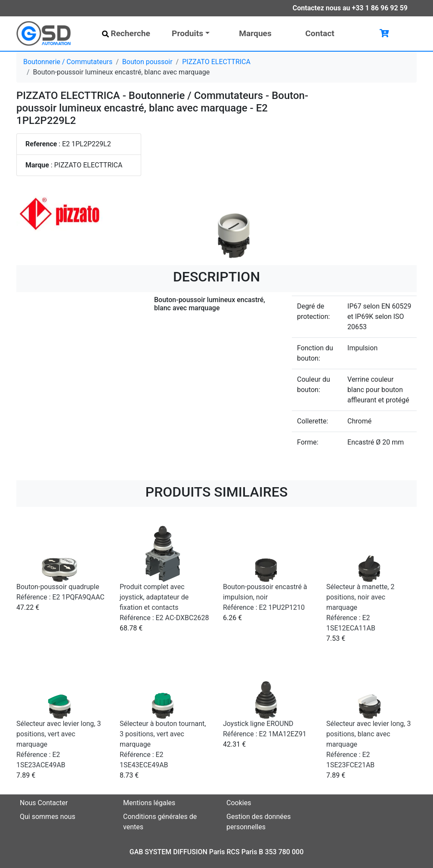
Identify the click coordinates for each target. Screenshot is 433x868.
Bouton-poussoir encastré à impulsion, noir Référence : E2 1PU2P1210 (265, 597)
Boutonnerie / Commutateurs (68, 62)
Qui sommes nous (48, 817)
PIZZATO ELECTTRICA (216, 62)
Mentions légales (149, 803)
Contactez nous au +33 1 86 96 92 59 (350, 8)
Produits (187, 33)
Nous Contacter (44, 803)
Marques (255, 33)
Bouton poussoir (147, 62)
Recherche (126, 33)
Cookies (239, 803)
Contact (320, 33)
